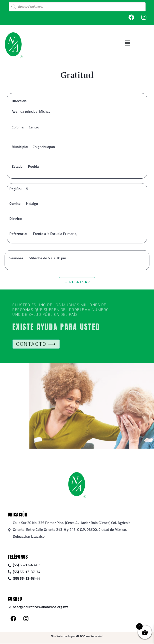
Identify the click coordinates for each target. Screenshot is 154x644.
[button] (128, 43)
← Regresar (77, 282)
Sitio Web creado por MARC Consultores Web (77, 637)
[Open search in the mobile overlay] (77, 7)
